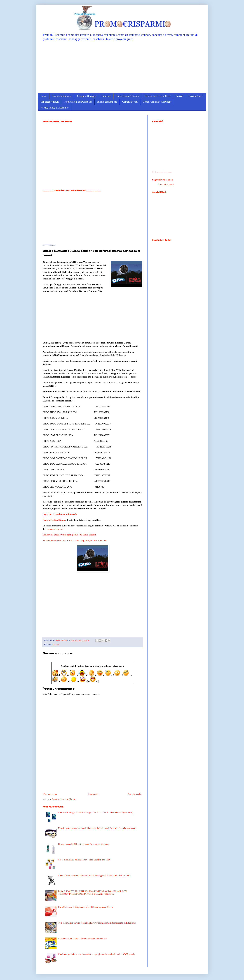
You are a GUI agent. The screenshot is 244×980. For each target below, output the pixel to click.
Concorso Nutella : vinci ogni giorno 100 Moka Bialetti (69, 535)
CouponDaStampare (62, 96)
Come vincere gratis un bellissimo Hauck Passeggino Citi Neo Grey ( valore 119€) (94, 876)
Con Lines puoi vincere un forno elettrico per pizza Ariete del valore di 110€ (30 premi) (96, 954)
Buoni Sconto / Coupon (128, 96)
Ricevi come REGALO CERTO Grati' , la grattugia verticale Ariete (75, 540)
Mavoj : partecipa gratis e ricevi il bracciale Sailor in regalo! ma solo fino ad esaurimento (97, 828)
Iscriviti (179, 96)
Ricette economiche (107, 102)
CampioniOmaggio (87, 96)
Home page (92, 794)
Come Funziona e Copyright (157, 102)
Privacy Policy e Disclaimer (55, 108)
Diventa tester (195, 96)
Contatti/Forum (130, 102)
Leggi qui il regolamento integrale (60, 514)
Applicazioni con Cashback (78, 102)
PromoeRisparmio (166, 185)
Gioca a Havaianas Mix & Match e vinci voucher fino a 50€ (84, 860)
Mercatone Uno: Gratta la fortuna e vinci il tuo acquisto (82, 939)
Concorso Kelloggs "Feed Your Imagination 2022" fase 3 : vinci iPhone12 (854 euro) (95, 813)
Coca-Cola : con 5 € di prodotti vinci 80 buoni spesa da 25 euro (86, 907)
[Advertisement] (122, 67)
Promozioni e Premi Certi (157, 96)
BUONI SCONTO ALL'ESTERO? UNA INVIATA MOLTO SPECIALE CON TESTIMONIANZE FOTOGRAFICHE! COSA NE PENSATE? (92, 893)
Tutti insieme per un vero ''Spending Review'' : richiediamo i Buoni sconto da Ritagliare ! (97, 923)
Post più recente (50, 794)
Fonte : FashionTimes (54, 520)
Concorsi (106, 96)
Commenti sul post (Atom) (64, 799)
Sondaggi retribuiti (50, 102)
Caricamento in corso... (162, 172)
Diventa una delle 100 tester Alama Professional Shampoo (84, 844)
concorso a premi (55, 529)
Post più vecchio (135, 794)
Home (43, 96)
